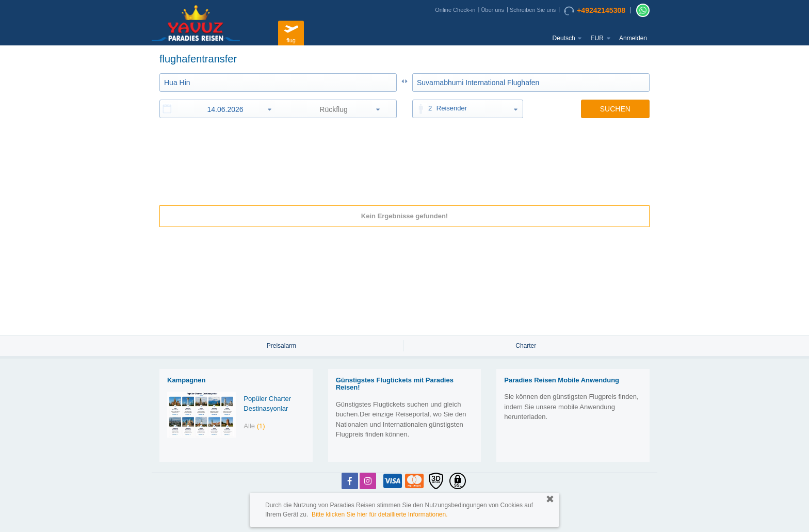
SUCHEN (615, 109)
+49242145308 (595, 11)
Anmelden (633, 38)
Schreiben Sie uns (533, 10)
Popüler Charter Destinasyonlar (267, 404)
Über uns (492, 10)
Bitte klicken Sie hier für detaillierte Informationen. (379, 514)
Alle (254, 426)
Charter (526, 346)
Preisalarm (281, 346)
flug (291, 32)
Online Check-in (455, 10)
